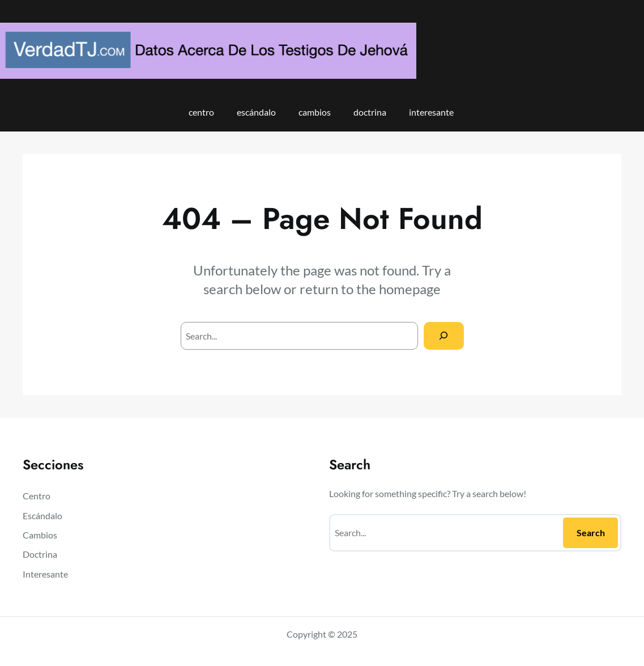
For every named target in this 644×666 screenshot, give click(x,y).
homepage (410, 289)
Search (591, 533)
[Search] (444, 336)
